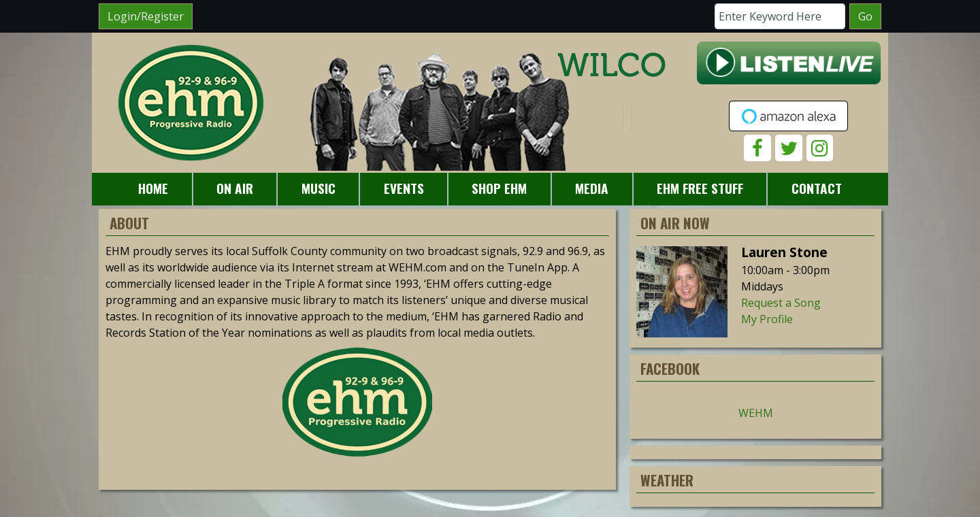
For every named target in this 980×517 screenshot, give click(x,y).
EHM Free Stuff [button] (700, 188)
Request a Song (781, 303)
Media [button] (592, 188)
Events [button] (404, 188)
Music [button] (318, 188)
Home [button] (153, 188)
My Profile (767, 319)
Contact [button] (817, 188)
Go (865, 16)
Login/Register (146, 16)
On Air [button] (235, 188)
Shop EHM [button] (499, 188)
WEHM (756, 413)
